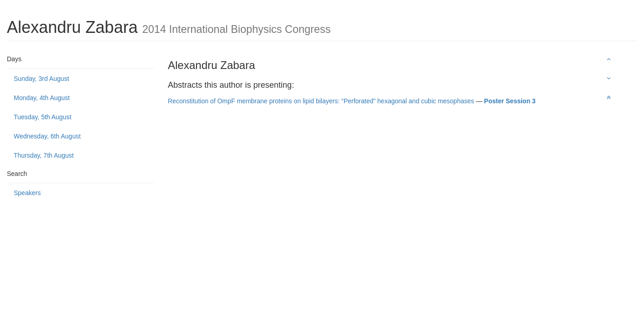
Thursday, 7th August (44, 155)
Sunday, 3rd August (41, 79)
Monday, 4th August (42, 98)
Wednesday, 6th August (47, 136)
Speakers (27, 193)
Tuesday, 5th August (43, 117)
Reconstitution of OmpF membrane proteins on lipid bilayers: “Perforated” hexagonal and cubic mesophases (321, 101)
